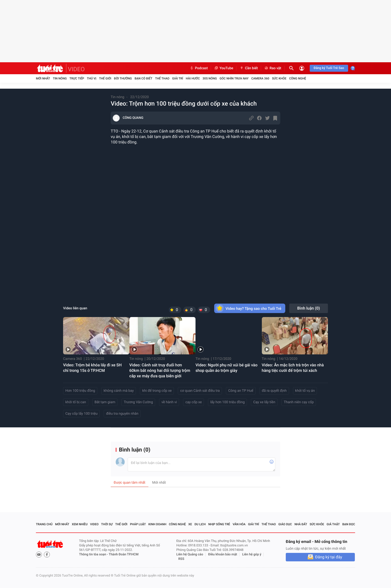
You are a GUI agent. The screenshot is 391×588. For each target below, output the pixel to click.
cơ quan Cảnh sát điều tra (200, 391)
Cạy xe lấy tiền (264, 402)
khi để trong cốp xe (157, 391)
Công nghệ (297, 78)
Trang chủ (44, 524)
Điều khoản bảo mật (223, 555)
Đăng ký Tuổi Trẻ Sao (329, 68)
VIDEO (76, 69)
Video (94, 524)
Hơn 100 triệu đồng (80, 391)
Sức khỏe (279, 78)
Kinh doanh (157, 524)
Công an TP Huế (241, 391)
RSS (181, 559)
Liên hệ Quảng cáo (190, 555)
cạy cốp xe (194, 402)
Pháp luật (138, 524)
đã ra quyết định (274, 391)
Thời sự (107, 524)
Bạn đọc (349, 524)
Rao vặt (273, 68)
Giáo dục (285, 524)
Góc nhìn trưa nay (234, 78)
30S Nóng (210, 78)
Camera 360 (260, 78)
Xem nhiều (80, 524)
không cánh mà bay (119, 391)
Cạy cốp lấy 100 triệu (81, 414)
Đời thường (123, 78)
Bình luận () (309, 308)
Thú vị (92, 78)
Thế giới (105, 78)
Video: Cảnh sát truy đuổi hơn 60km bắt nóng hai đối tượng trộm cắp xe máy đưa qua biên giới (160, 370)
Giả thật (333, 524)
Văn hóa (239, 524)
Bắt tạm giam (105, 402)
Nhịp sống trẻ (219, 524)
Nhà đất (301, 524)
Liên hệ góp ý (252, 555)
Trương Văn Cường (138, 402)
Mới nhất (43, 78)
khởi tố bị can (76, 402)
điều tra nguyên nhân (122, 414)
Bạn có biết (144, 78)
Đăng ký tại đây (329, 557)
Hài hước (193, 78)
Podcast (199, 68)
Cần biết (249, 68)
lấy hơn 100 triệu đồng (227, 402)
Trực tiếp (77, 78)
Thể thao (162, 78)
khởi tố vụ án (305, 391)
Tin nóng (60, 78)
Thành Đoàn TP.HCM (124, 555)
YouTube (224, 68)
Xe (190, 524)
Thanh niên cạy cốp (299, 402)
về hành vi (169, 402)
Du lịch (200, 524)
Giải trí (178, 78)
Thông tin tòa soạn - (94, 555)
